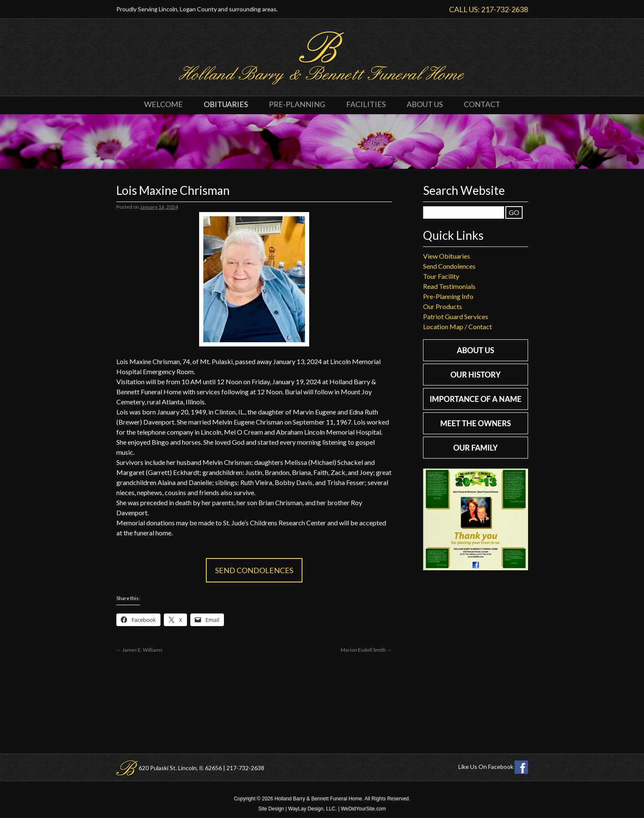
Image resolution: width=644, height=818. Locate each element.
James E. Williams (139, 650)
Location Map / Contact (457, 326)
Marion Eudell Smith (366, 650)
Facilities (366, 104)
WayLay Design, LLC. (313, 809)
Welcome (163, 104)
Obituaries (226, 104)
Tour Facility (441, 276)
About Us (425, 104)
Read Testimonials (449, 286)
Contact (482, 104)
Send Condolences (254, 570)
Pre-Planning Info (448, 296)
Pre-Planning (297, 104)
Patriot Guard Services (456, 316)
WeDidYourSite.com (363, 809)
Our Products (443, 306)
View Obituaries (447, 256)
